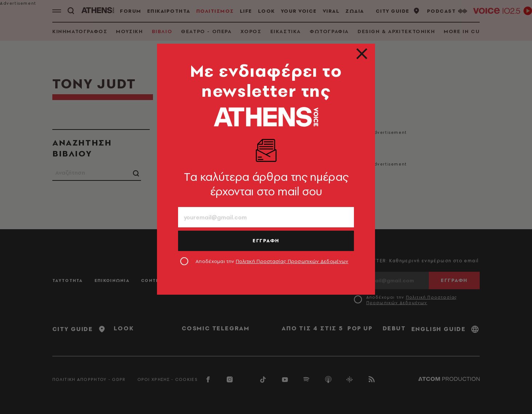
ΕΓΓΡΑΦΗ (266, 240)
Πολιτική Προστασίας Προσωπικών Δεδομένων (292, 261)
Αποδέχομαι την (272, 261)
